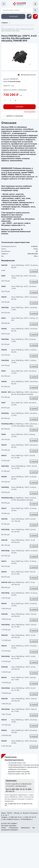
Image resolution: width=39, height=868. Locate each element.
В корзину (20, 107)
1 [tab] (29, 64)
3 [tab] (32, 64)
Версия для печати (28, 75)
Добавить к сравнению (15, 116)
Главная (4, 23)
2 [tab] (31, 64)
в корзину (34, 271)
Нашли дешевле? (30, 112)
